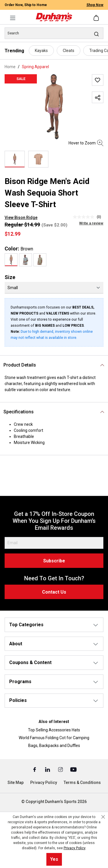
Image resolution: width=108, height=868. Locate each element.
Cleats (69, 51)
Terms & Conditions (82, 782)
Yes (54, 859)
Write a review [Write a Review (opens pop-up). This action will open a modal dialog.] (91, 223)
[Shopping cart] (97, 18)
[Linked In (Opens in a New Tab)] (48, 769)
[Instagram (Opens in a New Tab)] (61, 769)
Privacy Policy (44, 782)
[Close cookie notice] (103, 817)
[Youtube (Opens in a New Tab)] (73, 769)
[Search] (54, 33)
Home (10, 67)
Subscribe (54, 561)
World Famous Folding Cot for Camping (54, 738)
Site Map (16, 782)
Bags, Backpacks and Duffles (54, 746)
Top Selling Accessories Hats (54, 730)
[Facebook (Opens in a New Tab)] (35, 769)
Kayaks (41, 51)
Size (10, 277)
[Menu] (13, 18)
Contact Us (54, 592)
